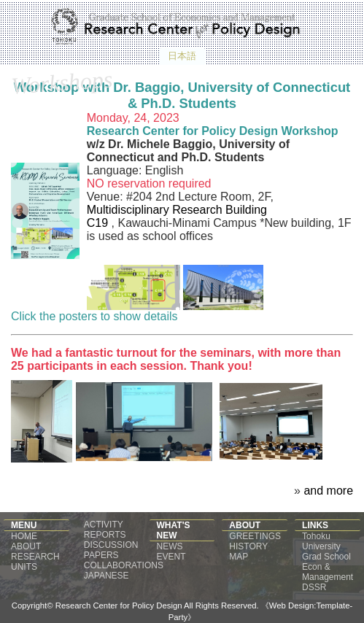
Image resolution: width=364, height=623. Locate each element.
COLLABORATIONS (124, 565)
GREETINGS (255, 536)
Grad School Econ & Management (328, 567)
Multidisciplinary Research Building (177, 210)
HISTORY (248, 546)
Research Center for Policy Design (120, 605)
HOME (24, 536)
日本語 (182, 56)
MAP (239, 557)
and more (328, 491)
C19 (99, 223)
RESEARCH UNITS (35, 562)
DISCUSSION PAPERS (111, 550)
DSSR (314, 587)
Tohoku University (321, 541)
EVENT (171, 557)
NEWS (170, 546)
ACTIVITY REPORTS (105, 530)
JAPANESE (107, 576)
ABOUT (26, 546)
